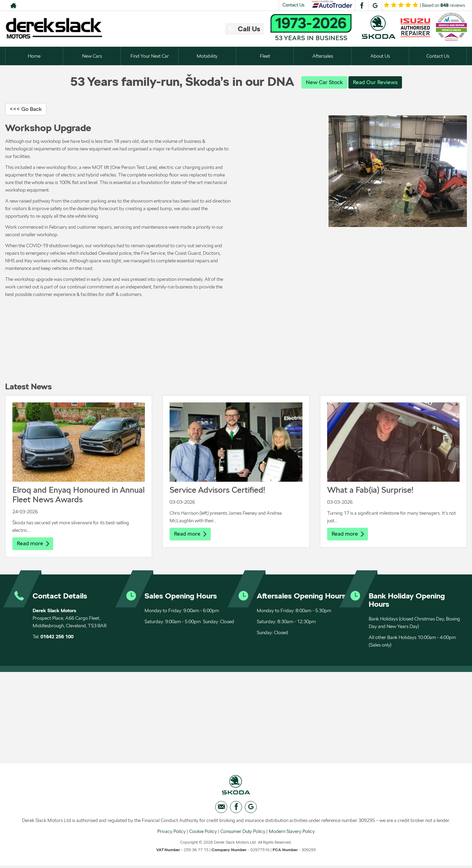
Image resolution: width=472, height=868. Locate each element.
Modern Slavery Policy (292, 833)
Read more (33, 544)
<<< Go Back (26, 109)
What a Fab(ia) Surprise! (370, 490)
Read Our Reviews (375, 82)
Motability (207, 56)
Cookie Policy (203, 833)
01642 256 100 (57, 637)
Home (34, 56)
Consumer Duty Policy (243, 833)
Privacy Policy (171, 833)
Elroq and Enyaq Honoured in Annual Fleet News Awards (78, 495)
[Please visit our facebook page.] (362, 5)
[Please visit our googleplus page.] (375, 5)
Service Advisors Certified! (217, 490)
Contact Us (293, 5)
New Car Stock (324, 82)
